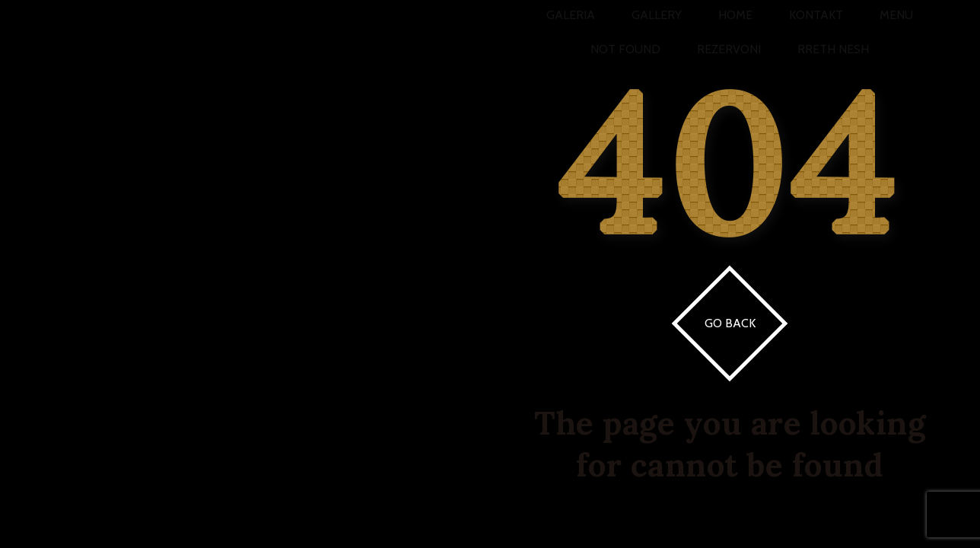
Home (735, 15)
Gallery (657, 15)
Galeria (571, 15)
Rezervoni (729, 49)
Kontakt (816, 15)
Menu (896, 15)
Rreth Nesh (833, 49)
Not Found (625, 49)
